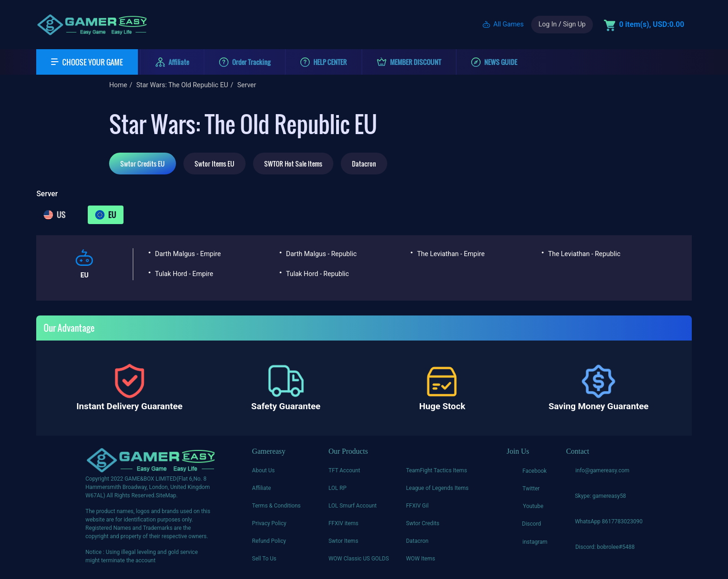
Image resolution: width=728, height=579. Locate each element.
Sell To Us (264, 559)
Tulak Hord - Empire (184, 274)
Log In (548, 24)
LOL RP (337, 488)
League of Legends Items (437, 488)
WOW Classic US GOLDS (358, 559)
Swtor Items (343, 541)
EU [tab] (106, 215)
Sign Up (574, 24)
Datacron (364, 164)
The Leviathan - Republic (584, 254)
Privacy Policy (269, 523)
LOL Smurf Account (352, 506)
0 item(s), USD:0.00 (651, 24)
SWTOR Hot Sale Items (293, 164)
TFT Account (344, 470)
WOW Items (420, 559)
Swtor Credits (422, 523)
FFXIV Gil (417, 506)
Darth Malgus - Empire (188, 254)
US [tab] (55, 215)
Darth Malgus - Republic (321, 254)
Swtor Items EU (214, 164)
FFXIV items (343, 523)
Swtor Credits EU (143, 164)
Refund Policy (269, 541)
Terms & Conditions (276, 506)
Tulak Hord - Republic (318, 274)
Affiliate (262, 488)
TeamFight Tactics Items (436, 470)
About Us (263, 470)
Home (118, 85)
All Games (509, 24)
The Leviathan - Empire (451, 254)
